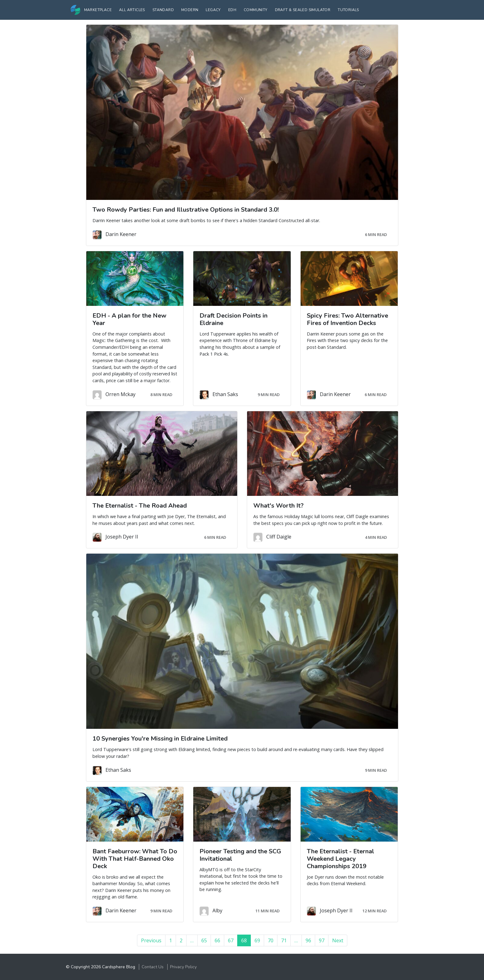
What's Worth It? (278, 506)
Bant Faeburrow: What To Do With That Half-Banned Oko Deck (135, 859)
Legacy (213, 10)
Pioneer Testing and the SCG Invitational (240, 855)
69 (257, 940)
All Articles (132, 10)
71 (284, 940)
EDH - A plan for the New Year (129, 319)
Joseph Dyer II (122, 537)
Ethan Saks (225, 394)
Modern (190, 10)
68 (246, 940)
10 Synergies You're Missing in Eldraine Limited (160, 739)
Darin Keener (121, 234)
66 (217, 940)
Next (338, 940)
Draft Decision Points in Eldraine (233, 319)
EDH (232, 10)
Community (256, 10)
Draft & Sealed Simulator (303, 10)
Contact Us (153, 967)
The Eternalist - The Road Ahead (140, 506)
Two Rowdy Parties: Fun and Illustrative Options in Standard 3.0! (186, 210)
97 (322, 940)
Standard (163, 10)
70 (271, 940)
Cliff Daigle (279, 537)
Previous (151, 940)
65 (204, 940)
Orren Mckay (120, 394)
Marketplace (98, 10)
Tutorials (348, 10)
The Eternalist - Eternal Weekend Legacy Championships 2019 (341, 859)
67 (231, 940)
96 (308, 940)
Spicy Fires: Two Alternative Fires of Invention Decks (347, 319)
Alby (217, 910)
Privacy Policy (183, 967)
